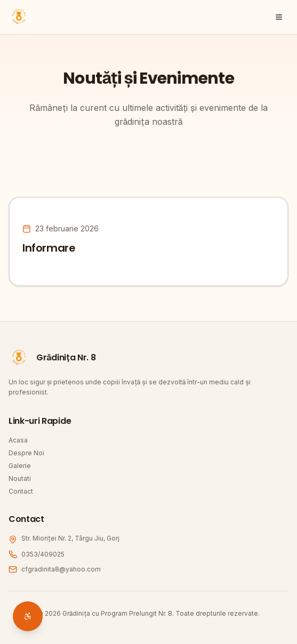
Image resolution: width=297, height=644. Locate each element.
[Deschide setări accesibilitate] (28, 616)
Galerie (20, 466)
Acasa (18, 440)
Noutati (20, 478)
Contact (21, 491)
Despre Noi (26, 453)
